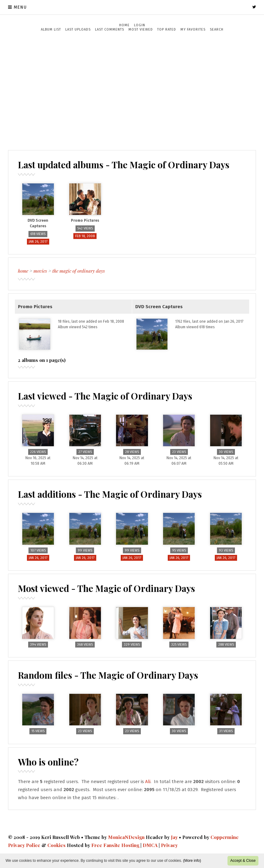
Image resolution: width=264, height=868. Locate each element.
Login (140, 25)
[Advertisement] (132, 91)
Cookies (56, 845)
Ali (148, 782)
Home (124, 25)
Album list (51, 29)
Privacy (169, 845)
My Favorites (193, 29)
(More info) (192, 861)
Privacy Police (24, 845)
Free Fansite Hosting (115, 845)
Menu (20, 7)
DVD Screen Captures (159, 307)
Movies (40, 271)
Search (217, 29)
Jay (174, 837)
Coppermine (225, 837)
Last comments (110, 29)
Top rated (167, 29)
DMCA (150, 845)
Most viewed (141, 29)
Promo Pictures (35, 307)
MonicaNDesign (126, 837)
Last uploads (78, 29)
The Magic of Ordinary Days (79, 271)
